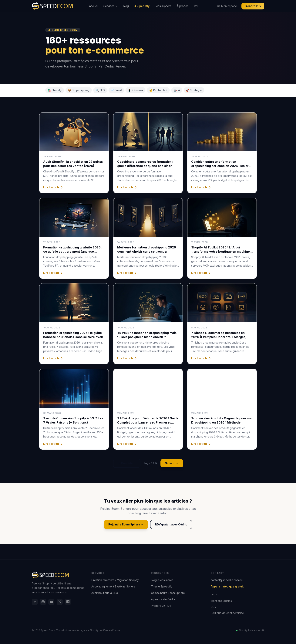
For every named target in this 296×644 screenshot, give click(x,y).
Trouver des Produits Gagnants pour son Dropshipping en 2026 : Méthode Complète (222, 422)
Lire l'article (53, 187)
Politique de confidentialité (227, 613)
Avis (196, 6)
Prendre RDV (253, 6)
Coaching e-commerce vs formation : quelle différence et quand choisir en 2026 (145, 166)
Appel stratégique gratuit (227, 586)
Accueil (94, 6)
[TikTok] (35, 602)
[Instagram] (43, 602)
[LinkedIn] (68, 602)
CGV (214, 607)
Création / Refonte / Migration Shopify (115, 580)
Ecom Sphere (163, 6)
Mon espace (227, 6)
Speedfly (142, 6)
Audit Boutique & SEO (105, 593)
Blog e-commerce (162, 580)
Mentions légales (221, 601)
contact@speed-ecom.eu (227, 580)
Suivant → (172, 463)
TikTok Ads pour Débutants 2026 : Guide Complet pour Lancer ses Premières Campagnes (148, 422)
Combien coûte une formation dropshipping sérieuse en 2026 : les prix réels (221, 166)
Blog (126, 6)
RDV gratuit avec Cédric (171, 524)
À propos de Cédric (163, 599)
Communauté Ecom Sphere (168, 593)
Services (111, 6)
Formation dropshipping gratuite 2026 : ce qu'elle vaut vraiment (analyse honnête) (73, 251)
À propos (183, 6)
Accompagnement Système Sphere (113, 586)
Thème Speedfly (162, 586)
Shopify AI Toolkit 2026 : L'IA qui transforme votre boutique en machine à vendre (222, 251)
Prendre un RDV (161, 606)
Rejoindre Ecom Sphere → (126, 524)
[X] (60, 602)
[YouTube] (51, 602)
